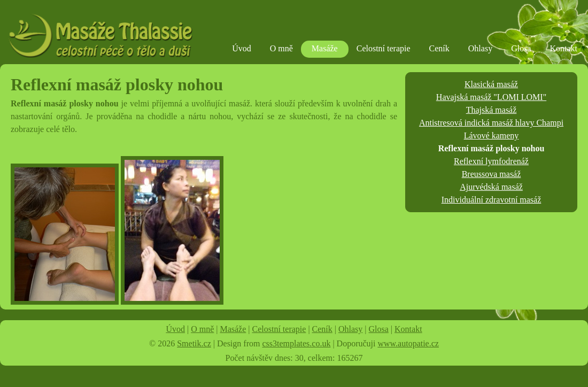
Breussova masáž (492, 174)
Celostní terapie (384, 48)
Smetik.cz (194, 343)
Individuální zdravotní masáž (492, 200)
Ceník (439, 48)
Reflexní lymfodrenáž (491, 161)
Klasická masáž (491, 84)
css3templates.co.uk (296, 343)
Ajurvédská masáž (491, 187)
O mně (281, 48)
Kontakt (563, 48)
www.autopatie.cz (408, 343)
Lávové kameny (492, 136)
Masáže (325, 48)
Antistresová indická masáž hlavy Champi (491, 123)
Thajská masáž (492, 110)
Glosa (521, 48)
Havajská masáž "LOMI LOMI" (491, 97)
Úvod (242, 48)
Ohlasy (480, 48)
